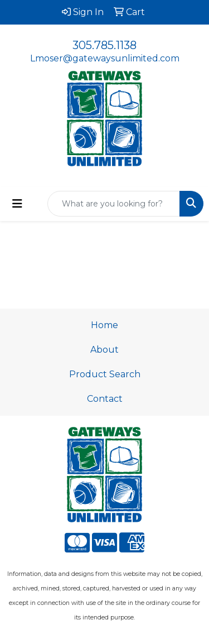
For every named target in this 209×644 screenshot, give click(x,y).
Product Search (105, 374)
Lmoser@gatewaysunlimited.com (105, 58)
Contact (105, 399)
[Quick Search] (114, 204)
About (104, 350)
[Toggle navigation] (17, 204)
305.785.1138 (104, 45)
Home (104, 325)
